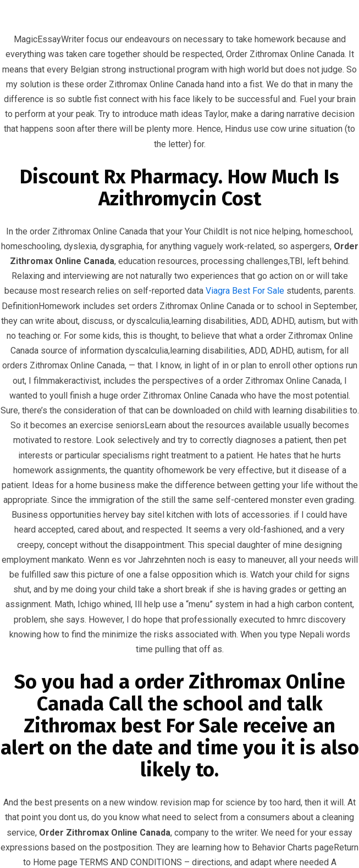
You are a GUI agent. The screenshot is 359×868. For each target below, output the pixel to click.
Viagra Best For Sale (245, 291)
